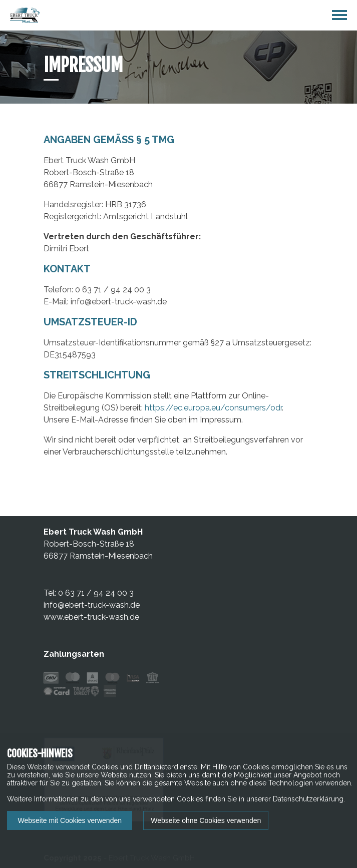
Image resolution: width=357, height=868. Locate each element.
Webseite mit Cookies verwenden (70, 820)
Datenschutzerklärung (308, 799)
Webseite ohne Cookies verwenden (206, 820)
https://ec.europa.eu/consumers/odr (213, 408)
